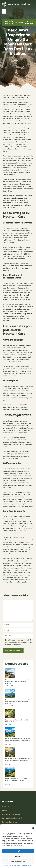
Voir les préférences (18, 862)
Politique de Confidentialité (24, 866)
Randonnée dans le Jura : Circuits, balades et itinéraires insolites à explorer (17, 780)
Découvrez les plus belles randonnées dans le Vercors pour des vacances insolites (18, 702)
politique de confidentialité (12, 818)
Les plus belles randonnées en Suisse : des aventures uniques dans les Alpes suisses (18, 740)
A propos (6, 806)
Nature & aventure (29, 22)
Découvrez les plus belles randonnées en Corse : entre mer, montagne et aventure (18, 760)
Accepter (18, 851)
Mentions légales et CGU (11, 814)
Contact (5, 810)
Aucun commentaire (19, 67)
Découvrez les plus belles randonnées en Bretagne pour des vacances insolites (18, 682)
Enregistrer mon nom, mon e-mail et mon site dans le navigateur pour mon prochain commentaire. (19, 642)
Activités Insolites (9, 22)
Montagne (19, 22)
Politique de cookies (10, 866)
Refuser (18, 856)
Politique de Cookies (10, 822)
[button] (33, 828)
